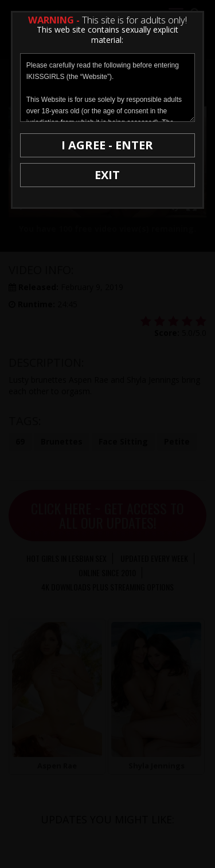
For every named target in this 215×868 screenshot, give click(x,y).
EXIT (107, 175)
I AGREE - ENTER (107, 145)
